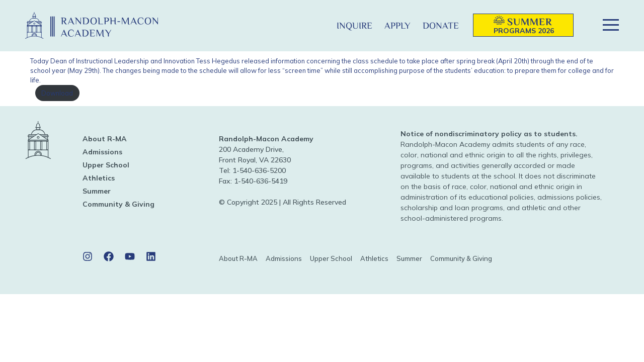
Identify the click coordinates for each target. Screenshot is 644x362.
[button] (314, 25)
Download (57, 93)
